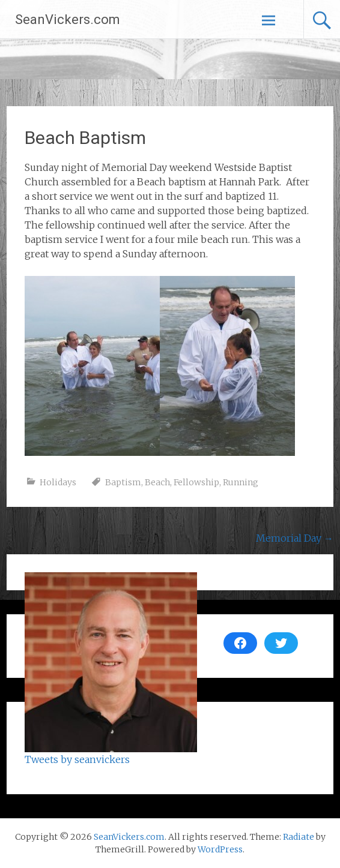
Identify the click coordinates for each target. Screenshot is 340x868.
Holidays (58, 482)
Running (241, 482)
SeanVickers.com (68, 19)
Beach (157, 482)
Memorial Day (295, 538)
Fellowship (196, 482)
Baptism (123, 482)
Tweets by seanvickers (77, 759)
